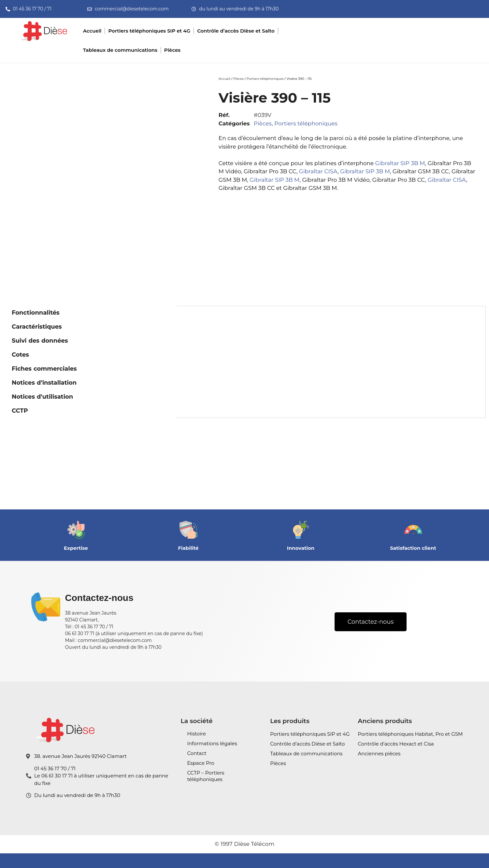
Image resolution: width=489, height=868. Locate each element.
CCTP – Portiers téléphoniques (206, 776)
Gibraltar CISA (318, 171)
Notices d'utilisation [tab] (42, 397)
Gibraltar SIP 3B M (400, 163)
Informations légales (212, 743)
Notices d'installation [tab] (44, 383)
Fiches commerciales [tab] (44, 369)
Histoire (196, 734)
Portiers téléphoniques (265, 79)
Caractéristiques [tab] (37, 327)
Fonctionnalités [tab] (36, 313)
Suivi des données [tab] (40, 341)
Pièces (238, 79)
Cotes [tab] (20, 355)
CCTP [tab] (20, 411)
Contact (197, 753)
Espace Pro (201, 763)
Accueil (224, 79)
